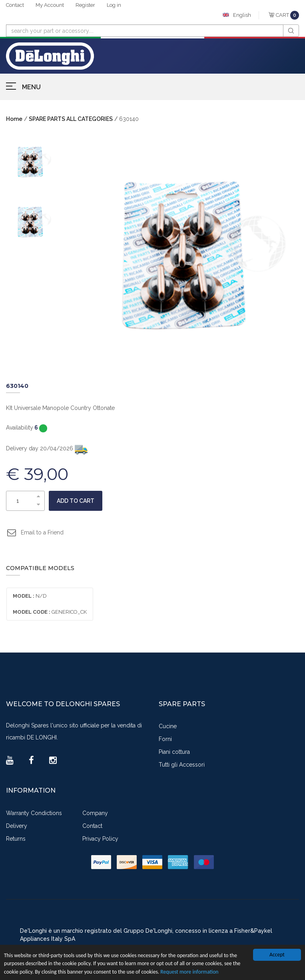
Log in (114, 5)
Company (95, 813)
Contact (15, 5)
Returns (16, 839)
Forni (165, 739)
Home (14, 119)
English (242, 15)
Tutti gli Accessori (182, 765)
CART (287, 15)
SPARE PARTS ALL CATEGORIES (71, 119)
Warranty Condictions (34, 813)
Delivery (17, 826)
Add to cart (76, 501)
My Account (50, 5)
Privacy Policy (100, 839)
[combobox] (145, 31)
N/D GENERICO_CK (50, 604)
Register (85, 5)
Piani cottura (174, 752)
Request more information (189, 972)
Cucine (168, 726)
